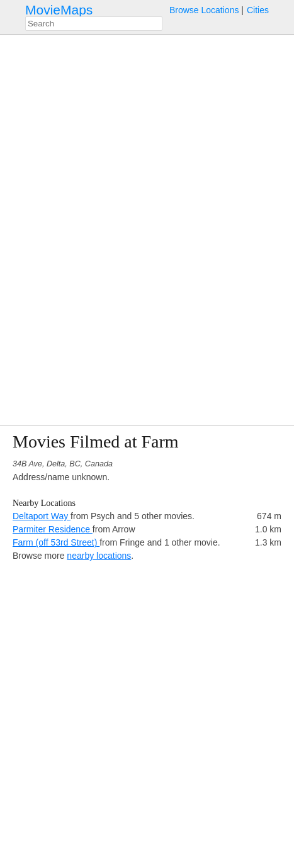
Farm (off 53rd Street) (56, 542)
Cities (258, 10)
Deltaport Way (42, 516)
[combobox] (94, 24)
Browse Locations (204, 10)
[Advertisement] (147, 709)
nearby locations (99, 556)
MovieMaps (59, 10)
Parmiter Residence (53, 529)
